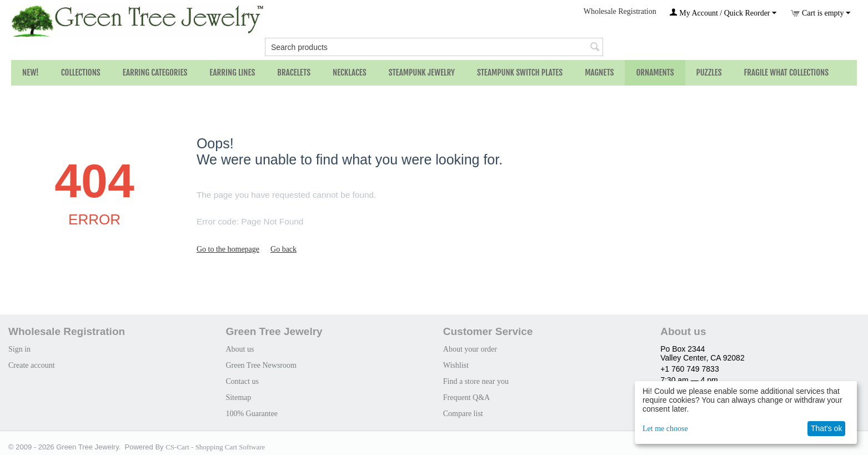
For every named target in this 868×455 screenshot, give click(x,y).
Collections (81, 72)
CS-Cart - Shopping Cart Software (215, 447)
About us (240, 349)
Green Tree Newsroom (261, 365)
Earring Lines (232, 72)
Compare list (463, 414)
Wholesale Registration (620, 11)
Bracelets (294, 72)
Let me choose (665, 429)
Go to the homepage (228, 249)
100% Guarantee (252, 414)
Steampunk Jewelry (422, 72)
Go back (284, 249)
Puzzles (709, 72)
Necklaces (350, 72)
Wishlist (456, 365)
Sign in (19, 349)
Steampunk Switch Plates (520, 72)
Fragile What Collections (787, 72)
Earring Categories (155, 72)
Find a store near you (476, 381)
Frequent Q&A (466, 397)
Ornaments (655, 72)
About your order (470, 349)
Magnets (599, 72)
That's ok (826, 428)
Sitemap (238, 397)
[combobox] (434, 47)
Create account (32, 365)
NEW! (31, 72)
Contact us (242, 381)
